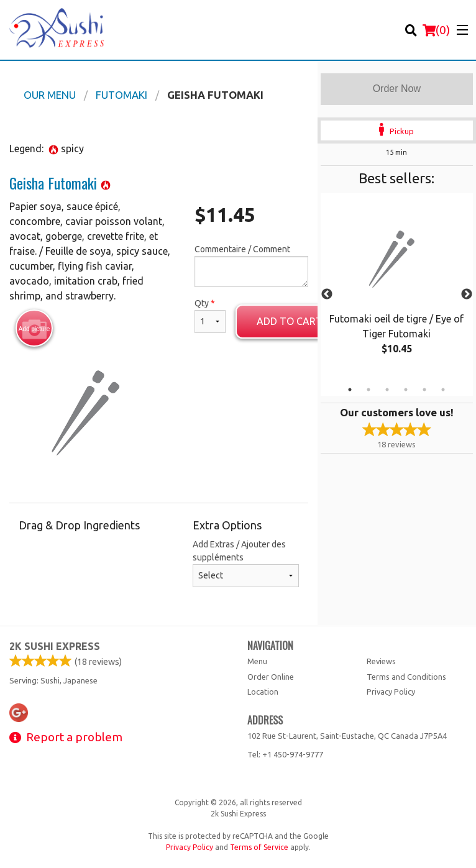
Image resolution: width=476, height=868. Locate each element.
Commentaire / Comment (251, 266)
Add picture (34, 329)
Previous (327, 295)
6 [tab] (443, 390)
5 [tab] (424, 390)
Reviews (381, 661)
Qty (210, 316)
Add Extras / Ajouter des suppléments (245, 563)
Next (467, 295)
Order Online (271, 677)
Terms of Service (259, 847)
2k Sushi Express (55, 646)
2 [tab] (368, 390)
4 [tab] (406, 390)
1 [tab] (350, 390)
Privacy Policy (391, 692)
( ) (436, 30)
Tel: (285, 754)
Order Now (397, 89)
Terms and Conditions (406, 677)
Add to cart (290, 321)
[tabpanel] (397, 287)
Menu (257, 661)
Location (263, 692)
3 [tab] (387, 390)
